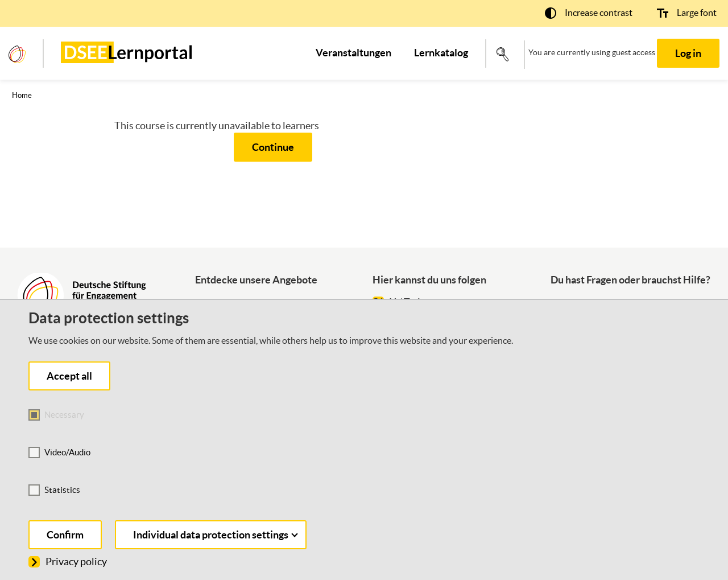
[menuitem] (353, 53)
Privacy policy (68, 562)
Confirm (65, 535)
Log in (688, 53)
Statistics (62, 490)
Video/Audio (67, 452)
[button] (589, 13)
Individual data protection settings (216, 535)
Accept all (69, 376)
